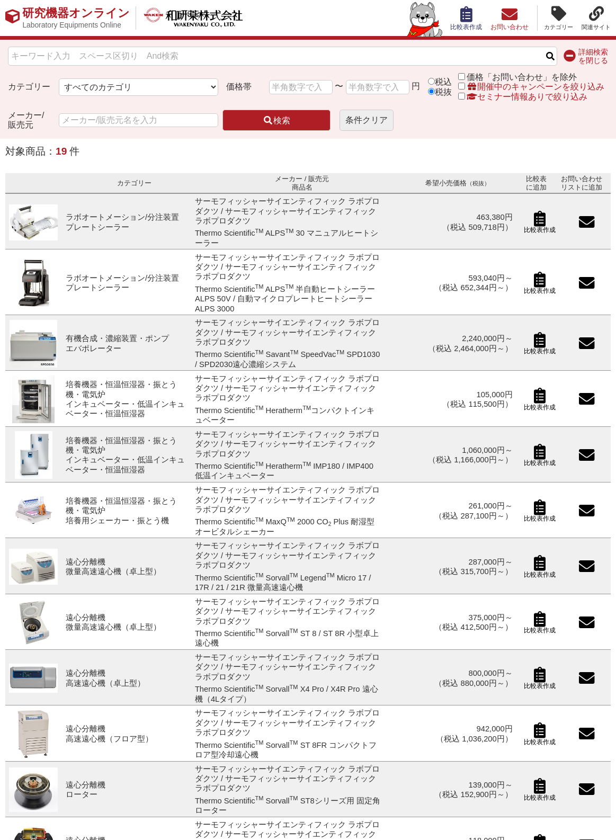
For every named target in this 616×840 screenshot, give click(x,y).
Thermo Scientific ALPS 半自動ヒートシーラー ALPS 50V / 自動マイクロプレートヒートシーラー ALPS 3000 (285, 299)
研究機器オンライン (76, 18)
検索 (276, 120)
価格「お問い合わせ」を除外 (522, 77)
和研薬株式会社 (194, 18)
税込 (443, 82)
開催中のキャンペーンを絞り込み (535, 87)
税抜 (443, 92)
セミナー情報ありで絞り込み (523, 97)
